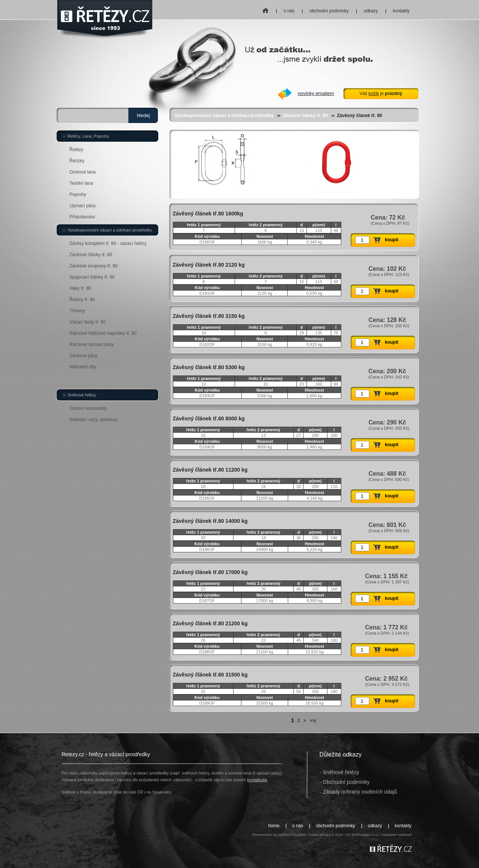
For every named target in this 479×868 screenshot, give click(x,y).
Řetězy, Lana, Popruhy (89, 136)
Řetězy (77, 150)
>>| (313, 721)
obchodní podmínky (329, 11)
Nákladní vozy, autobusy (94, 420)
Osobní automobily (88, 408)
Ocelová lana (83, 172)
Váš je (381, 93)
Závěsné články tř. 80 (305, 116)
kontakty (401, 11)
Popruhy (78, 194)
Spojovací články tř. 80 (92, 277)
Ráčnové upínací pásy (92, 344)
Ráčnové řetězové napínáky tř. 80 (103, 333)
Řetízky (77, 161)
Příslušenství (83, 217)
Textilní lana (81, 183)
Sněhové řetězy (82, 395)
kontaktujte (257, 780)
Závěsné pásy (84, 356)
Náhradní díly (83, 367)
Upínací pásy (83, 206)
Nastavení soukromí (397, 835)
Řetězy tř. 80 (82, 300)
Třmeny (77, 311)
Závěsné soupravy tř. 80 (94, 266)
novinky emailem (316, 93)
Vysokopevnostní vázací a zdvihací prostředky (224, 116)
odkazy (371, 11)
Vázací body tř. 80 (88, 322)
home (266, 8)
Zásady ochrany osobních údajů (360, 792)
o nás (289, 11)
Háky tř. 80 (80, 288)
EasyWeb (298, 835)
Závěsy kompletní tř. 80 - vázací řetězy (108, 243)
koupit (392, 240)
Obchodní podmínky (346, 782)
